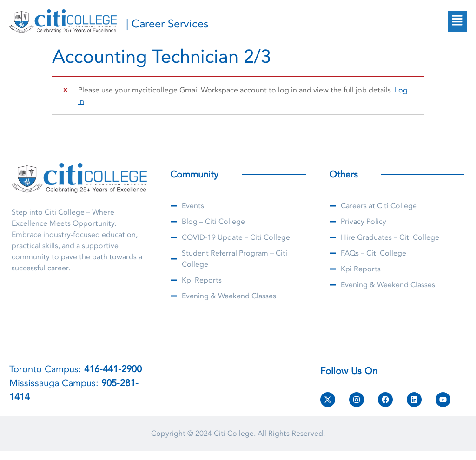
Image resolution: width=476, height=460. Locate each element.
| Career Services (167, 24)
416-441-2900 (113, 369)
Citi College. (235, 434)
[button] (457, 21)
